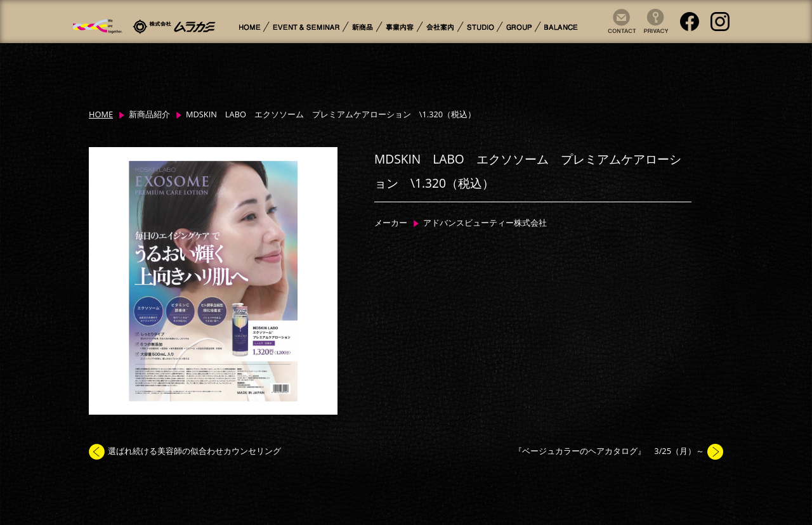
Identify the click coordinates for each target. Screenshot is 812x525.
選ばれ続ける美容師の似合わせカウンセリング (194, 451)
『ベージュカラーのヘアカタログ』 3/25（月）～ (609, 451)
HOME (101, 114)
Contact (619, 34)
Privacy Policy (652, 34)
